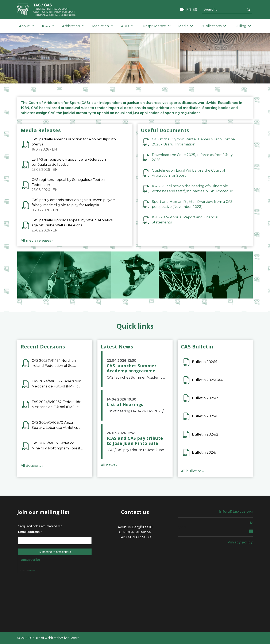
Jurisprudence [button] (156, 26)
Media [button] (186, 26)
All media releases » (37, 240)
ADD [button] (127, 26)
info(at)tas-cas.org (236, 512)
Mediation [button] (103, 26)
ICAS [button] (48, 26)
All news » (109, 465)
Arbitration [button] (73, 26)
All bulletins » (192, 471)
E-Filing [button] (242, 26)
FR (189, 10)
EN (182, 10)
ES (195, 10)
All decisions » (32, 466)
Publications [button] (213, 26)
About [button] (27, 26)
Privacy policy (240, 542)
